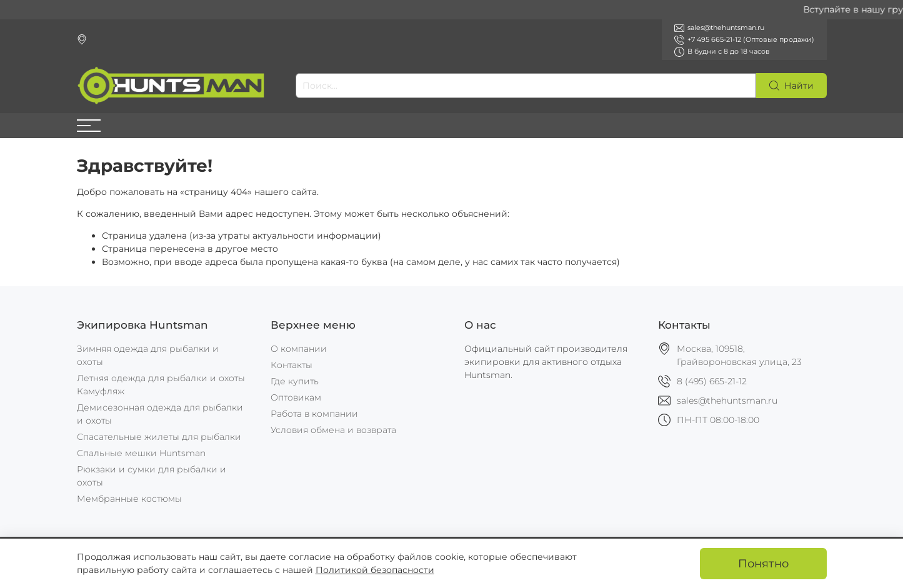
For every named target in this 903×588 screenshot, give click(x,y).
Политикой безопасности (375, 570)
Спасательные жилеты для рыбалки (159, 437)
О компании (299, 349)
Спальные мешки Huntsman (141, 453)
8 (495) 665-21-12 (712, 381)
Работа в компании (314, 414)
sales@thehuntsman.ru (727, 401)
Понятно (763, 563)
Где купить (295, 381)
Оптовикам (296, 397)
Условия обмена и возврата (333, 430)
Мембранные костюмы (129, 499)
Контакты (292, 365)
